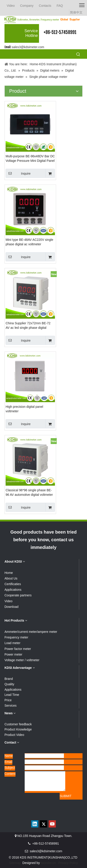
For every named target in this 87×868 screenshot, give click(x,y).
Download (11, 607)
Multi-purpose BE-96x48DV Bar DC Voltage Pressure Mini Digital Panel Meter (30, 159)
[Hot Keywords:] (78, 55)
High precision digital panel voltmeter (24, 409)
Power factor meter (18, 649)
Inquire (18, 173)
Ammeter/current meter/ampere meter (31, 632)
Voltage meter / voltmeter (22, 660)
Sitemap (15, 863)
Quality (9, 684)
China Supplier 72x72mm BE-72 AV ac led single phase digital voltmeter (28, 326)
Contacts (45, 6)
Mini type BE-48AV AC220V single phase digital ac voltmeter (29, 242)
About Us (11, 578)
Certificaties (13, 584)
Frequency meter (16, 637)
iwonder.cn (48, 863)
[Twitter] (43, 824)
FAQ (60, 6)
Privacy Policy (68, 863)
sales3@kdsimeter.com (28, 47)
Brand (9, 679)
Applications (13, 590)
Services (11, 706)
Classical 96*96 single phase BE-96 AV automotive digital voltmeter (29, 492)
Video (11, 6)
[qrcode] (43, 814)
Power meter (13, 654)
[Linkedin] (35, 824)
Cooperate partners (18, 595)
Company (27, 6)
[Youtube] (52, 824)
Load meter (12, 643)
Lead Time (12, 695)
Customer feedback (18, 724)
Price (8, 700)
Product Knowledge (18, 729)
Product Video (14, 735)
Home (9, 573)
